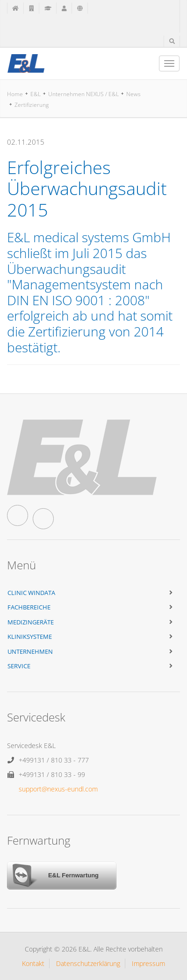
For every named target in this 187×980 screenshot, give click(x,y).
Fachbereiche (29, 607)
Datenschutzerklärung (88, 963)
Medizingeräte (31, 622)
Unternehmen (30, 651)
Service (19, 666)
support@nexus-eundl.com (58, 789)
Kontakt (33, 963)
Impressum (148, 963)
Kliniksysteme (30, 637)
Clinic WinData (31, 593)
